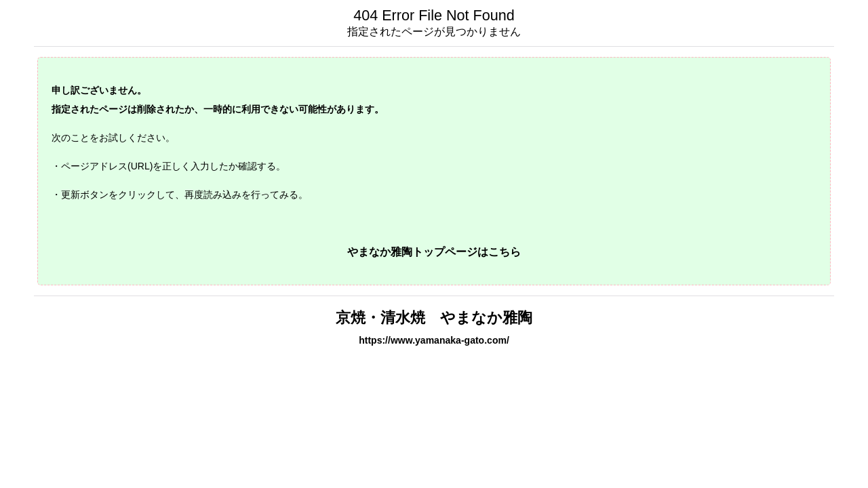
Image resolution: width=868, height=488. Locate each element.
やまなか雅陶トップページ (412, 252)
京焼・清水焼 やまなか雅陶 (434, 318)
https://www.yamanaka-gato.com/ (434, 340)
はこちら (499, 252)
